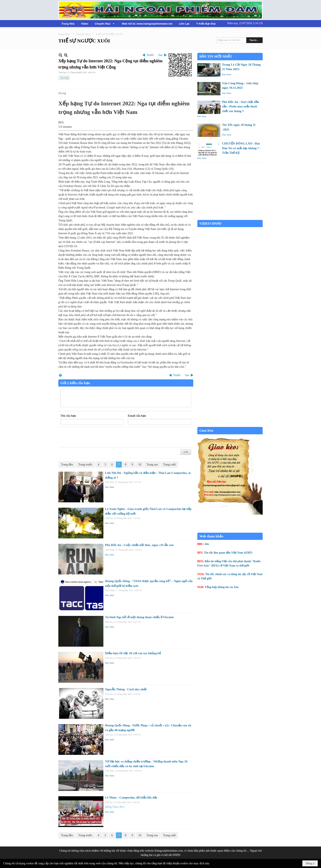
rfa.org (64, 78)
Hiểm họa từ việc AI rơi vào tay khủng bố (133, 653)
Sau (160, 55)
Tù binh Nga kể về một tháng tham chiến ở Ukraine (139, 617)
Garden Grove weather (230, 218)
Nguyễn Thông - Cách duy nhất (126, 689)
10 (140, 465)
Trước (150, 55)
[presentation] (92, 437)
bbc (207, 544)
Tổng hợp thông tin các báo (222, 587)
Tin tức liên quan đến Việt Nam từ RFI (228, 553)
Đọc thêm (110, 487)
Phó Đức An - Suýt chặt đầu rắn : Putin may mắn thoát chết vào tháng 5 (241, 106)
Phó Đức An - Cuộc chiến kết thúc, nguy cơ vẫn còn (139, 545)
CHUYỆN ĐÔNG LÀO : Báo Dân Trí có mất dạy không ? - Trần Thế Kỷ (241, 148)
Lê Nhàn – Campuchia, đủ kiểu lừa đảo (131, 797)
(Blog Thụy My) (115, 807)
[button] (105, 24)
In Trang (60, 375)
